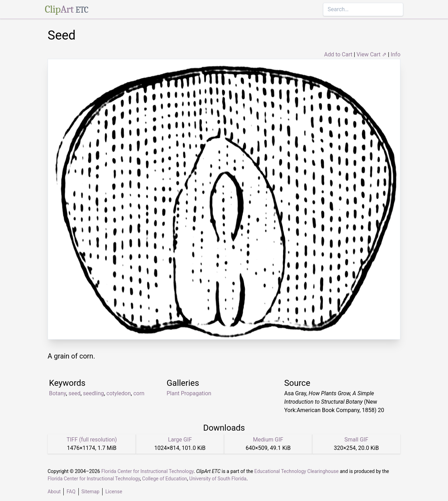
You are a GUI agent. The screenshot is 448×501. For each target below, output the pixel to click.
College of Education (165, 479)
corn (139, 393)
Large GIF (180, 440)
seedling (93, 393)
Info (395, 54)
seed (75, 393)
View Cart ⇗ (372, 54)
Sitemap (90, 492)
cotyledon (119, 393)
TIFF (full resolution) (92, 440)
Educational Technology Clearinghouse (297, 471)
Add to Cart (338, 54)
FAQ (71, 492)
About (54, 492)
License (114, 492)
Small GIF (356, 440)
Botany (58, 393)
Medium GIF (268, 440)
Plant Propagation (189, 393)
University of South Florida (218, 479)
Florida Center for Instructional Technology (147, 471)
